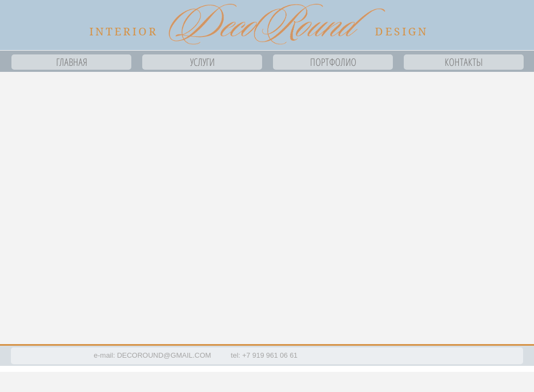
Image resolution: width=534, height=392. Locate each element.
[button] (267, 208)
